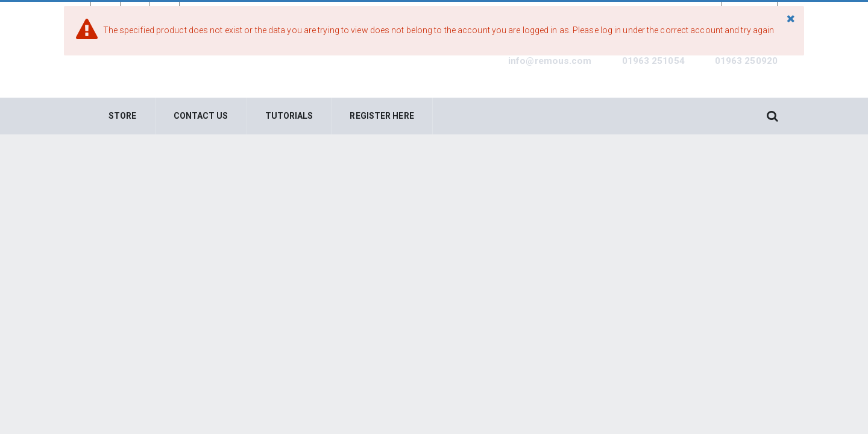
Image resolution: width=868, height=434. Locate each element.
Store (123, 116)
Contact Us (201, 116)
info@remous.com (550, 61)
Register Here (382, 116)
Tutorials (289, 116)
